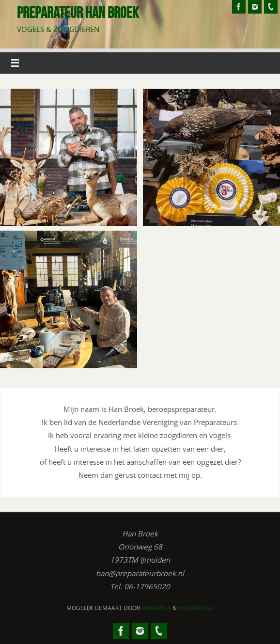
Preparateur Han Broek (78, 13)
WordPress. (196, 608)
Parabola (156, 608)
